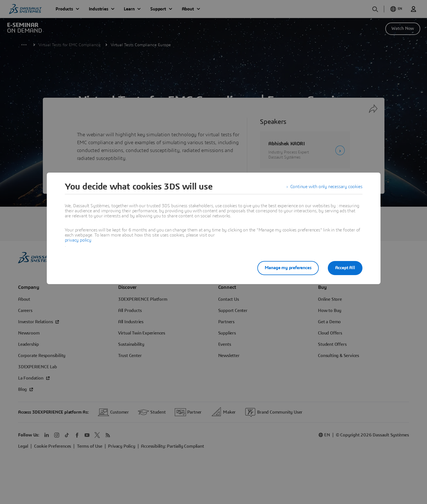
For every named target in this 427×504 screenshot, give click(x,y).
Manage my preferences (288, 268)
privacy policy (78, 240)
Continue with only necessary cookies (326, 187)
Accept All (345, 268)
